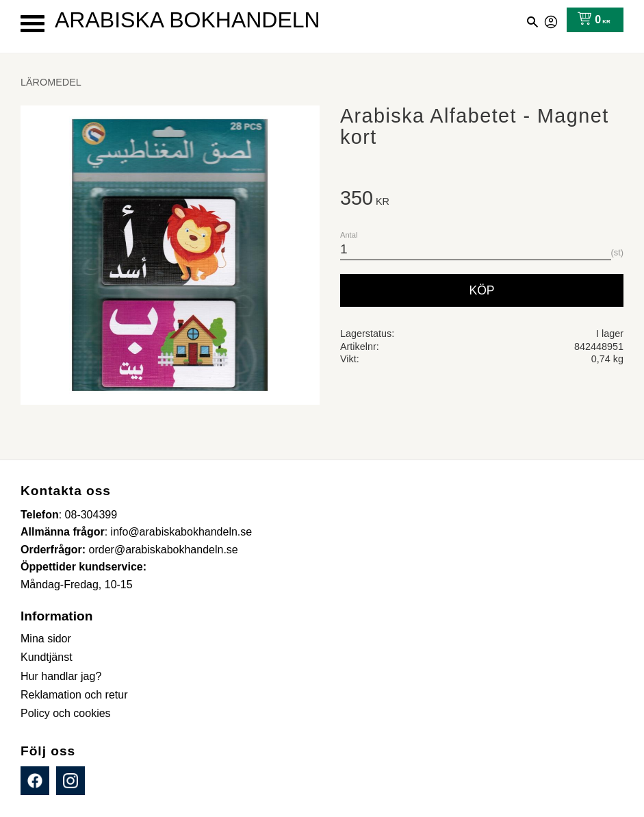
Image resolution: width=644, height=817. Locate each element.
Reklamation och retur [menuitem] (74, 695)
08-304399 (91, 515)
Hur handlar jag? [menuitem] (61, 676)
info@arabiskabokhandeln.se (182, 532)
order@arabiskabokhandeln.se (164, 550)
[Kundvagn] (591, 20)
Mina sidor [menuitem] (46, 639)
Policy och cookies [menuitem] (66, 713)
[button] (33, 24)
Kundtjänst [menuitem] (47, 657)
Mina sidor (552, 20)
